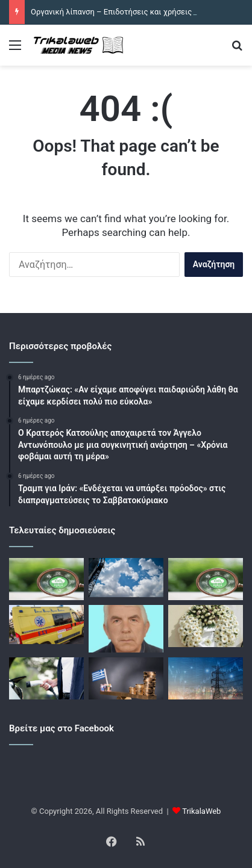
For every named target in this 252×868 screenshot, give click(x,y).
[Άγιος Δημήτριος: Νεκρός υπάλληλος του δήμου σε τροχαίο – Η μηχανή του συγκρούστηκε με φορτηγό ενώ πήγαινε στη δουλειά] (46, 625)
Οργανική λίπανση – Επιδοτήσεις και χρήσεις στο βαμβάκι (134, 12)
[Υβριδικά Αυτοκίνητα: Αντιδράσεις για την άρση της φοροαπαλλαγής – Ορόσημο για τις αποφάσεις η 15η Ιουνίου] (46, 678)
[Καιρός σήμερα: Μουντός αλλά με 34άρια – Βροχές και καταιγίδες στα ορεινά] (126, 578)
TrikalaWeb (201, 811)
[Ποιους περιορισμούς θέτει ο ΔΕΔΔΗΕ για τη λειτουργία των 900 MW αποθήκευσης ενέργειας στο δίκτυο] (206, 678)
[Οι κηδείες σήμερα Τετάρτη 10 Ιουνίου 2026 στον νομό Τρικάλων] (206, 626)
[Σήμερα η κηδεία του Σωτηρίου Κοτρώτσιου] (126, 629)
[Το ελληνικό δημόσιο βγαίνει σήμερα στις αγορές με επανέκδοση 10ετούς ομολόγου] (126, 678)
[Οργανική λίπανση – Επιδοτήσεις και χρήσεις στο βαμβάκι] (46, 579)
